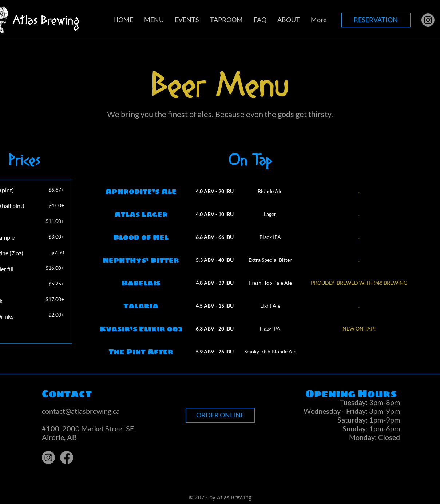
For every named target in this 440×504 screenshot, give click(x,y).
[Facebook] (67, 457)
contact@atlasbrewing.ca (81, 411)
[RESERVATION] (376, 20)
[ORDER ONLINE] (220, 415)
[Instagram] (428, 20)
